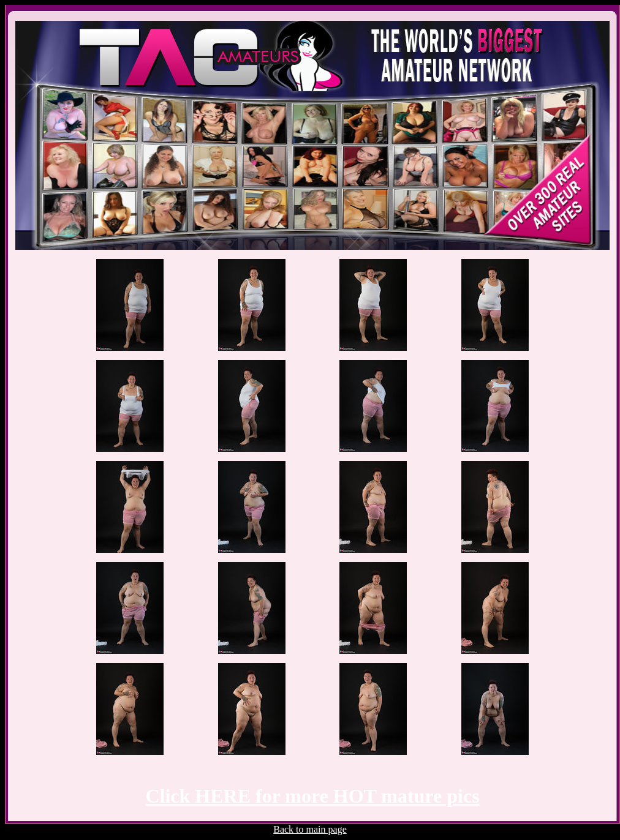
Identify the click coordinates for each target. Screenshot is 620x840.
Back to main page (310, 829)
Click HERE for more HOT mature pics (312, 796)
